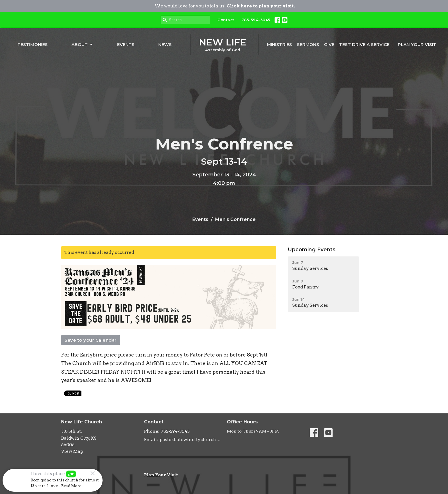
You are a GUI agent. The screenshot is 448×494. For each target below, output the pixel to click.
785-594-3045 (256, 20)
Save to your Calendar (91, 340)
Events (126, 44)
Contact (226, 20)
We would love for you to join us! (225, 6)
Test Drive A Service (364, 44)
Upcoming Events (312, 250)
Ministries (279, 44)
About (82, 45)
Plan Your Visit (161, 475)
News (165, 44)
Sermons (308, 44)
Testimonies (33, 44)
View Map (72, 451)
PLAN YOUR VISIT (417, 44)
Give (329, 44)
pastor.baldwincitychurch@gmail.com (190, 440)
